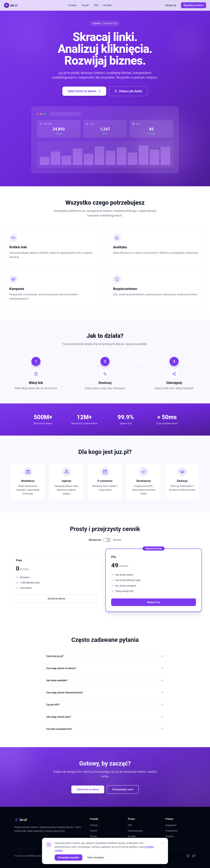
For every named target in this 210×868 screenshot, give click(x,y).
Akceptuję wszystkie (68, 858)
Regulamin (171, 825)
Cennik (85, 5)
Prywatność (172, 831)
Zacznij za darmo (56, 599)
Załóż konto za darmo (84, 91)
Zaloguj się (171, 5)
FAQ (96, 5)
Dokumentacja (135, 831)
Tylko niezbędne (95, 858)
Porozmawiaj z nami (123, 789)
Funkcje (72, 5)
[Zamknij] (163, 843)
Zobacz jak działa (128, 91)
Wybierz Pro (153, 602)
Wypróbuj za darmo (194, 5)
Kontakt (108, 5)
